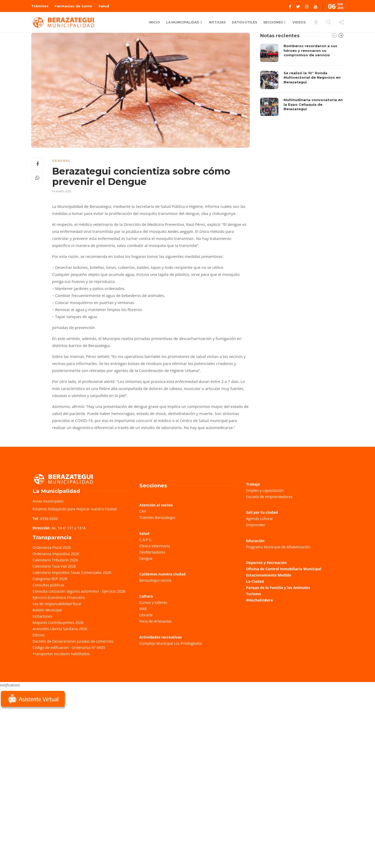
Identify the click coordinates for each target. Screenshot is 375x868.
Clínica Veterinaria (155, 546)
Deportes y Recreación (266, 563)
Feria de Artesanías (155, 621)
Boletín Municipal (47, 610)
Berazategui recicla (155, 580)
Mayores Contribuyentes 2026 (58, 622)
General (61, 161)
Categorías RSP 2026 (50, 579)
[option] (302, 80)
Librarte (146, 615)
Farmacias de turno (73, 6)
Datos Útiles (244, 22)
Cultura (146, 596)
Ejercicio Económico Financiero (59, 597)
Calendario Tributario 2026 (55, 560)
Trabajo (253, 484)
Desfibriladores (152, 552)
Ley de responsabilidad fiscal (57, 604)
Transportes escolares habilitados (61, 654)
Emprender (256, 525)
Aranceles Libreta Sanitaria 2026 (60, 629)
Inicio (154, 22)
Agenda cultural (259, 519)
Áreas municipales (48, 501)
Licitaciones (42, 616)
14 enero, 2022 (62, 191)
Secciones (273, 22)
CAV (143, 511)
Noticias (217, 22)
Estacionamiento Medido (269, 575)
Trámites (40, 6)
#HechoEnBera (260, 600)
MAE (143, 609)
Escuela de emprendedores (269, 497)
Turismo (254, 594)
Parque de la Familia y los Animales (278, 588)
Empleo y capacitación (265, 490)
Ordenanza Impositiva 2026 (56, 554)
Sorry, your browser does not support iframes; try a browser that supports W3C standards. (39, 747)
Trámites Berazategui (157, 517)
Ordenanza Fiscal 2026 (52, 547)
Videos (299, 22)
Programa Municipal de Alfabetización (278, 547)
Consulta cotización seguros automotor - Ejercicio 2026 (79, 591)
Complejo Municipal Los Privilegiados (171, 643)
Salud (104, 6)
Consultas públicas (48, 585)
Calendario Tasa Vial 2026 (54, 566)
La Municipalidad (183, 22)
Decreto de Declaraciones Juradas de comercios (73, 641)
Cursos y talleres (153, 602)
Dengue (146, 558)
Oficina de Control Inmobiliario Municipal (284, 569)
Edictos (39, 635)
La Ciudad (255, 581)
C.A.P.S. (146, 540)
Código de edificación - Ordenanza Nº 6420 (69, 647)
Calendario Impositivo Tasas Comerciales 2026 (72, 572)
